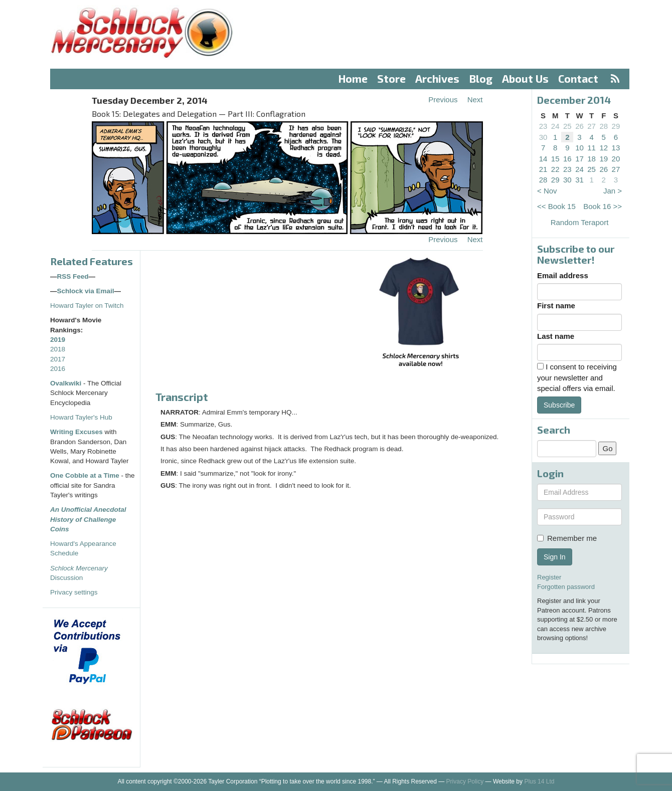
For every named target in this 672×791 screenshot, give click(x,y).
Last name (556, 336)
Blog (481, 78)
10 (579, 148)
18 (592, 159)
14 (543, 159)
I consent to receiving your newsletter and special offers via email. (577, 377)
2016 (58, 369)
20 (616, 159)
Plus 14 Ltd (539, 781)
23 (543, 126)
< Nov (547, 191)
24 (555, 126)
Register (549, 577)
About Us (525, 78)
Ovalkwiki (67, 383)
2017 (58, 359)
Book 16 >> (603, 206)
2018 (58, 349)
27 (592, 126)
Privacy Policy (465, 781)
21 (543, 169)
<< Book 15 (556, 206)
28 (604, 126)
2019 (58, 340)
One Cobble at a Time (85, 475)
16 (567, 159)
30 (543, 137)
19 (604, 159)
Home (353, 78)
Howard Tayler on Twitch (87, 306)
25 (567, 126)
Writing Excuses (76, 432)
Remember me (567, 538)
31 (579, 180)
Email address (563, 275)
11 (592, 148)
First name (556, 306)
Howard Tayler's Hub (81, 417)
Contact (578, 78)
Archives (437, 78)
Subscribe (559, 405)
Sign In (555, 557)
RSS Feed (73, 276)
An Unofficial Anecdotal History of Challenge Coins (88, 519)
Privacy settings (74, 592)
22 (555, 169)
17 (579, 159)
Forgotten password (566, 587)
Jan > (613, 191)
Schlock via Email (86, 291)
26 (579, 126)
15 (555, 159)
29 (616, 126)
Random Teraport (580, 222)
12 (604, 148)
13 (616, 148)
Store (391, 78)
